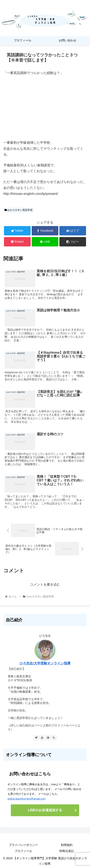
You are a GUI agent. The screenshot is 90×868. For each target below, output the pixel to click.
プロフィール (23, 851)
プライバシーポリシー (23, 845)
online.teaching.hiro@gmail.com (26, 799)
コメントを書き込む (45, 584)
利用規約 (67, 845)
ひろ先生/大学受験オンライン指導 (45, 663)
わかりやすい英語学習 (19, 210)
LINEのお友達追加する (45, 810)
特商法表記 (67, 851)
